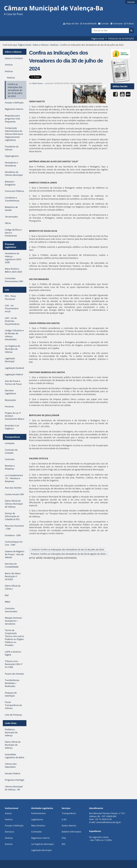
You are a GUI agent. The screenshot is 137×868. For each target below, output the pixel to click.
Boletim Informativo (72, 832)
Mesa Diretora (38, 826)
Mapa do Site (72, 23)
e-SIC (64, 819)
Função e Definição (14, 826)
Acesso (8, 813)
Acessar (131, 2)
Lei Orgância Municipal (42, 844)
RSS (64, 844)
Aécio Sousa (37, 83)
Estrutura (9, 832)
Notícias (54, 45)
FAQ (64, 838)
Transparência (12, 437)
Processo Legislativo (10, 246)
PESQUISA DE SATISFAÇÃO (121, 39)
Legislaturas (37, 819)
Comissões (36, 832)
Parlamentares (38, 813)
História (9, 819)
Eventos (9, 844)
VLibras (130, 23)
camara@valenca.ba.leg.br (109, 822)
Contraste (118, 23)
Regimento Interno (40, 838)
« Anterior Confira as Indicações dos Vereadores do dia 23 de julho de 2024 (67, 550)
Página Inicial (98, 39)
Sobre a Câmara (41, 45)
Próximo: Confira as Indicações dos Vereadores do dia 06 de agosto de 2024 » (69, 554)
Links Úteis (11, 723)
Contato (105, 23)
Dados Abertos (69, 826)
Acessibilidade (90, 23)
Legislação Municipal (41, 850)
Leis (7, 290)
